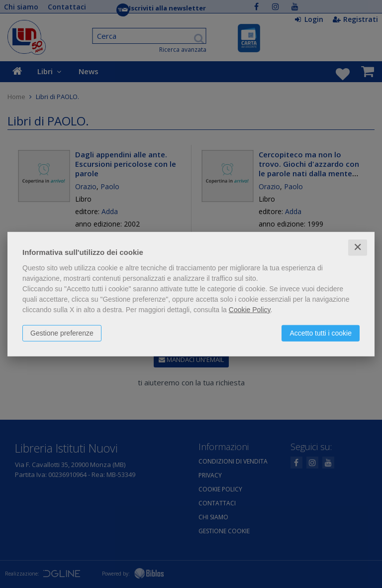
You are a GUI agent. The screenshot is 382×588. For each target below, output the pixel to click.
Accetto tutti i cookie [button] (321, 333)
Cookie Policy (250, 310)
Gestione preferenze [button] (62, 333)
